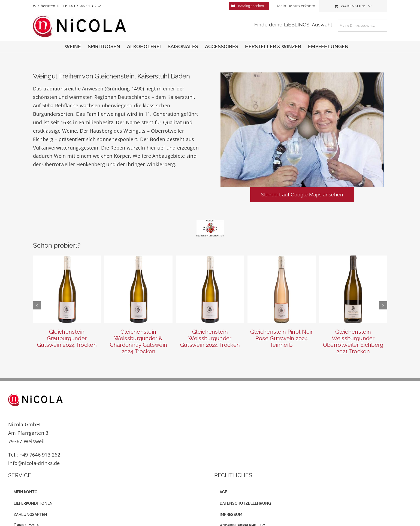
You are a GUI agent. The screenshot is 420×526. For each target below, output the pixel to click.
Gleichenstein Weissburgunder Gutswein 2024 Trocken (210, 338)
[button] (37, 305)
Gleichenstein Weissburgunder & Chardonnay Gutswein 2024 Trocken (139, 342)
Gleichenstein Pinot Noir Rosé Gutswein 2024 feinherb (281, 338)
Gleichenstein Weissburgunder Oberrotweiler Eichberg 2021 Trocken (353, 342)
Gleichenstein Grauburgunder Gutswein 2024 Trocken (67, 338)
